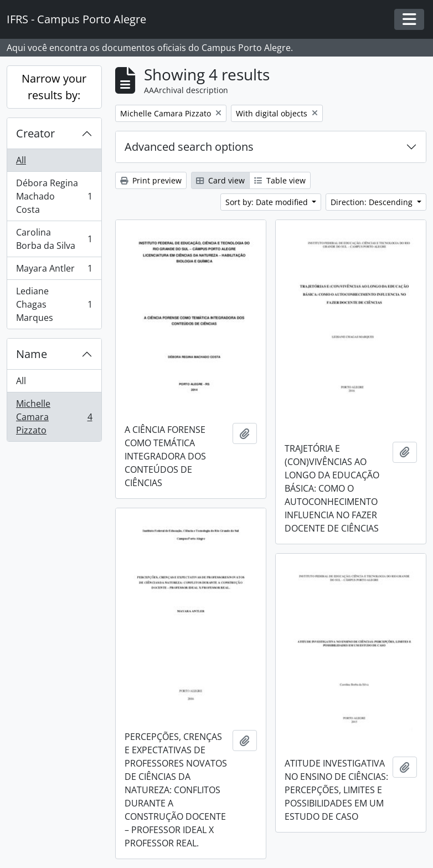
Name (32, 354)
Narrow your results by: (54, 87)
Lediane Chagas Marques (54, 304)
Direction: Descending (373, 202)
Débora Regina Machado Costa (54, 196)
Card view (220, 180)
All (21, 160)
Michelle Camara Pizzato (54, 417)
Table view (280, 180)
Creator (35, 133)
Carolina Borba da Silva (54, 239)
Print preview (151, 180)
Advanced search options (189, 147)
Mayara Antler (54, 271)
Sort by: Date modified (268, 202)
